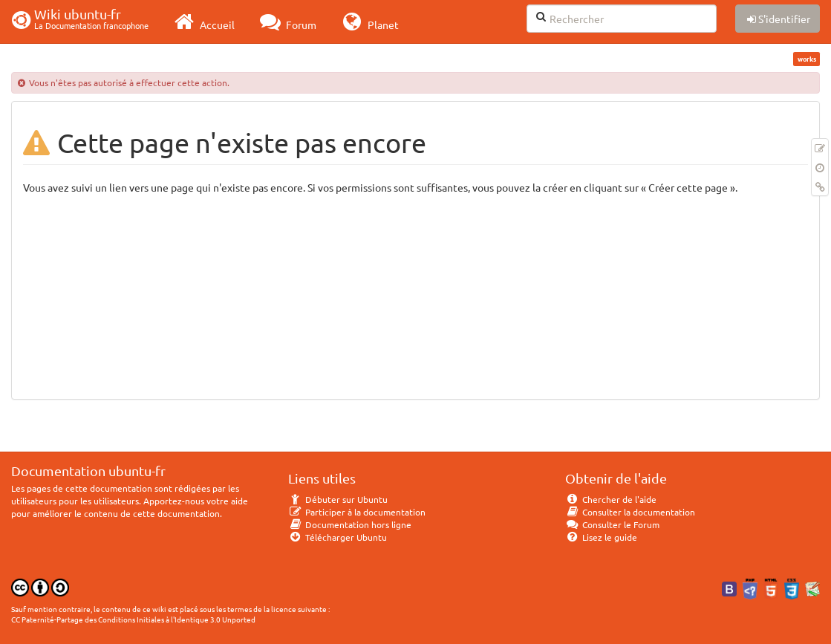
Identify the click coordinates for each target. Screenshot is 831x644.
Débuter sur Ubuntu (338, 499)
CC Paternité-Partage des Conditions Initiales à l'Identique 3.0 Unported (133, 619)
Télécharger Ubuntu (338, 537)
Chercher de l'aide (611, 499)
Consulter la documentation (630, 512)
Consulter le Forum (612, 524)
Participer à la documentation (357, 512)
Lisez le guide (601, 537)
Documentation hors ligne (350, 524)
